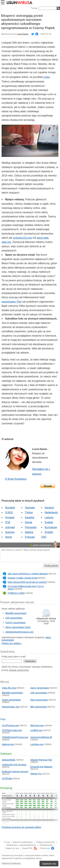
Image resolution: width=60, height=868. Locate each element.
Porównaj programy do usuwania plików (21, 827)
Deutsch (49, 508)
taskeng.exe (8, 744)
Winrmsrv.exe (37, 725)
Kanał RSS (30, 848)
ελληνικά (10, 527)
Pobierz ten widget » (12, 643)
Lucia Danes (23, 34)
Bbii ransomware (39, 707)
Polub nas (47, 848)
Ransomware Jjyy (11, 707)
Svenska (30, 508)
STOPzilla (7, 778)
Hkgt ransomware (39, 700)
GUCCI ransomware (16, 623)
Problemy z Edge (16, 593)
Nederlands (51, 512)
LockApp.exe (37, 744)
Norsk (8, 537)
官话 (8, 522)
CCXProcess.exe (10, 725)
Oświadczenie (46, 845)
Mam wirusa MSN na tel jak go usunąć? (27, 582)
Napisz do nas (12, 848)
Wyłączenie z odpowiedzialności (21, 845)
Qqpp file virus (9, 688)
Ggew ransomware (11, 700)
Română (10, 508)
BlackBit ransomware (16, 613)
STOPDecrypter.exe (12, 730)
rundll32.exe (36, 730)
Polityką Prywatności (11, 863)
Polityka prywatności (45, 842)
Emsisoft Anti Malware (41, 767)
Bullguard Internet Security (15, 772)
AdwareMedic (9, 760)
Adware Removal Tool (41, 760)
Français (30, 537)
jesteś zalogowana (42, 545)
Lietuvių (49, 517)
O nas (7, 842)
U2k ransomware (14, 618)
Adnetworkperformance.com (19, 632)
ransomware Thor (12, 302)
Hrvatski (10, 517)
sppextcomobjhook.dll (41, 737)
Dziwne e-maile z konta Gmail (22, 578)
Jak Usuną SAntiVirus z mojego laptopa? (28, 574)
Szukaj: (34, 8)
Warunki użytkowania (23, 842)
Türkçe (29, 512)
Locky (47, 77)
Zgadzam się (49, 864)
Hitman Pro (36, 774)
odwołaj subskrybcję (19, 670)
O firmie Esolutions (16, 479)
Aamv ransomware (40, 688)
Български (51, 527)
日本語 (9, 512)
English (49, 522)
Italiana (29, 532)
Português (31, 527)
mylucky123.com (22, 238)
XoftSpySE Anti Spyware (14, 765)
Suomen (10, 532)
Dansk (29, 522)
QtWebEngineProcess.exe (15, 737)
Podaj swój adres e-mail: (14, 657)
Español (30, 517)
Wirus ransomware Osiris (18, 627)
